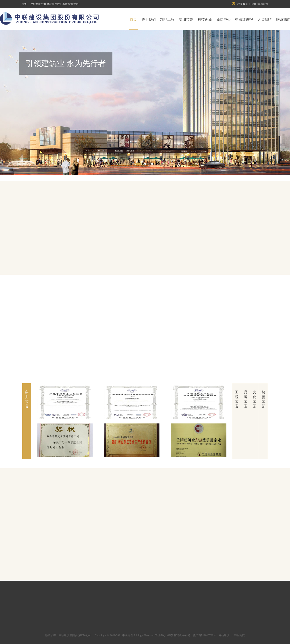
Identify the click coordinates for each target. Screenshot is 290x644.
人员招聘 (265, 20)
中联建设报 (244, 20)
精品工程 (167, 20)
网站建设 (224, 635)
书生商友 (239, 635)
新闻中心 (224, 20)
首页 (133, 20)
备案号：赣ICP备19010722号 (199, 635)
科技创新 (205, 20)
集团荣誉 (186, 20)
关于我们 (149, 20)
